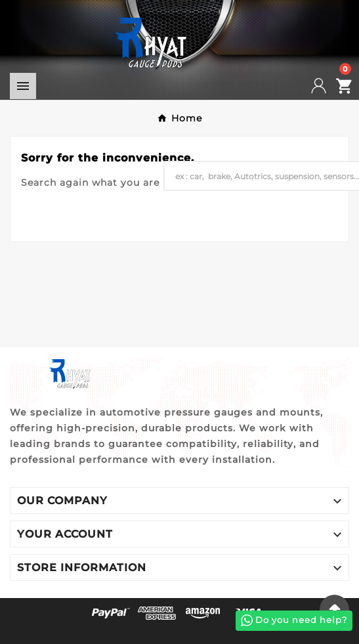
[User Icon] (327, 86)
